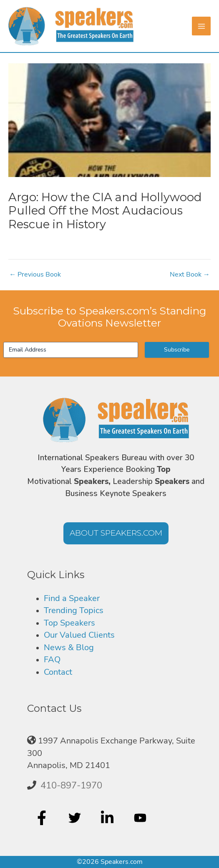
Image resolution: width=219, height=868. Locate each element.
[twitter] (76, 818)
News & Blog (69, 647)
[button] (116, 533)
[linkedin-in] (108, 818)
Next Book (190, 274)
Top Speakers (69, 623)
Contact (58, 672)
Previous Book (35, 274)
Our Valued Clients (79, 635)
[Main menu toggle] (201, 26)
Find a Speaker (72, 598)
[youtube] (141, 818)
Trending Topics (74, 610)
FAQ (52, 660)
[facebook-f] (43, 818)
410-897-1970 (71, 786)
